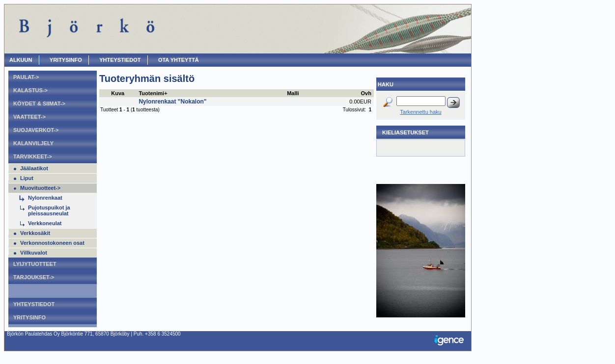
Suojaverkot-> (36, 130)
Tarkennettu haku (420, 112)
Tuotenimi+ (153, 93)
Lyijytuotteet (35, 264)
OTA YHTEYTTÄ (179, 60)
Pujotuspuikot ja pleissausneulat (49, 210)
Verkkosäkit (35, 233)
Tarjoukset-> (34, 277)
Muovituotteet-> (40, 188)
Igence (451, 341)
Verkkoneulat (45, 223)
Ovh (366, 93)
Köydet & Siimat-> (39, 104)
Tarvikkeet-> (33, 156)
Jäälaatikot (34, 168)
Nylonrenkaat (45, 198)
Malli (293, 93)
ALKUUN (21, 60)
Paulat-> (26, 77)
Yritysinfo (66, 60)
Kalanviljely (33, 143)
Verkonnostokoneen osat (52, 243)
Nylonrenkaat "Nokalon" (172, 102)
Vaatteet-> (29, 117)
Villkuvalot (34, 253)
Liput (27, 178)
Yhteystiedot (120, 60)
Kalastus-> (30, 90)
